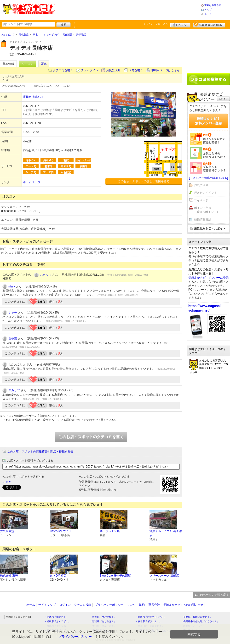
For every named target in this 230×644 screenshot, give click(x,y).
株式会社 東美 (9, 576)
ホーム (208, 14)
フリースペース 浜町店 (164, 576)
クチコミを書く (63, 70)
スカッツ (46, 275)
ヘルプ (208, 10)
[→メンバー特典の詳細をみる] (209, 178)
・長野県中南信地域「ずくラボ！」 (200, 621)
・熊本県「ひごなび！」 (103, 617)
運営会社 (154, 605)
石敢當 (13, 338)
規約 (142, 605)
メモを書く (136, 70)
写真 (44, 64)
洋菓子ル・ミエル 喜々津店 (166, 533)
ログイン (180, 24)
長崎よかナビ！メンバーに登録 (208, 278)
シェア (7, 482)
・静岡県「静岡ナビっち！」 (151, 617)
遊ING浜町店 (58, 576)
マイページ (201, 200)
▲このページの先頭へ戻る (212, 595)
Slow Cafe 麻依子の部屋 (115, 576)
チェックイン (90, 70)
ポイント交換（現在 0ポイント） (207, 210)
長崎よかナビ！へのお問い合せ (183, 605)
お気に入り (113, 70)
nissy (12, 286)
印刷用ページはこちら (165, 70)
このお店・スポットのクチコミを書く (91, 437)
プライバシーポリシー (109, 605)
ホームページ (32, 182)
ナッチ (13, 313)
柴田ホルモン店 (110, 531)
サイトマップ (47, 605)
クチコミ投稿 (83, 605)
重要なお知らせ (213, 5)
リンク (131, 605)
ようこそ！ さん (156, 24)
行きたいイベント (206, 193)
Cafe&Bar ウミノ (61, 531)
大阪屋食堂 (7, 531)
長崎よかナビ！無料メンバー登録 (208, 121)
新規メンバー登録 (209, 24)
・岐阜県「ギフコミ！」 (149, 621)
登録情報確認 (203, 220)
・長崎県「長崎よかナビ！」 (196, 617)
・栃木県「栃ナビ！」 (56, 617)
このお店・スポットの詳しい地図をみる (144, 181)
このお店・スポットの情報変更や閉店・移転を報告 (40, 451)
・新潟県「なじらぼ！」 (103, 621)
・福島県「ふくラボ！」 (57, 621)
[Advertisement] (208, 50)
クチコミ (28, 64)
